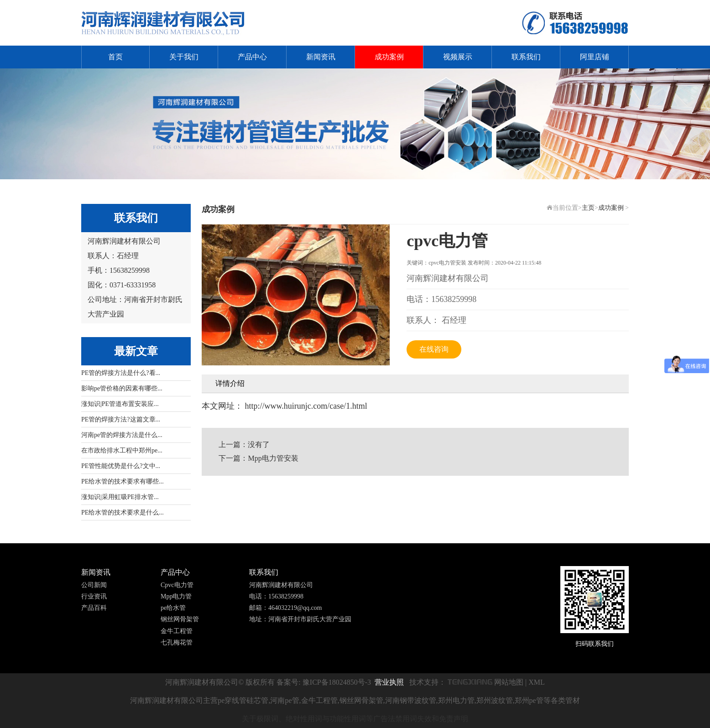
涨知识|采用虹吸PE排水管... (120, 497)
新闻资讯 (321, 57)
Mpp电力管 (176, 596)
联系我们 (526, 57)
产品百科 (94, 608)
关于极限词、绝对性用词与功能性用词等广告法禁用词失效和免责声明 (355, 719)
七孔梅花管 (177, 642)
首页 (115, 57)
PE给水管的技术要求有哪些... (123, 481)
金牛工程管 (177, 631)
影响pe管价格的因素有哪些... (122, 388)
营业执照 (389, 682)
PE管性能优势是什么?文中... (121, 466)
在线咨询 (434, 349)
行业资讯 (94, 596)
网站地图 (509, 682)
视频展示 (458, 57)
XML (537, 682)
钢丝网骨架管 (180, 619)
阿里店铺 (595, 57)
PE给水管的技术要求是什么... (123, 512)
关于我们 (184, 57)
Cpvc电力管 (177, 585)
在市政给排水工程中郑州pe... (122, 450)
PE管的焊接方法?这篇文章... (121, 419)
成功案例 (389, 57)
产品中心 (252, 57)
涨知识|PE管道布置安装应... (120, 404)
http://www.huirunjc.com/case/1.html (305, 406)
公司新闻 (94, 585)
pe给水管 (173, 608)
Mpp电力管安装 (273, 458)
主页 (588, 208)
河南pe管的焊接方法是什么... (122, 435)
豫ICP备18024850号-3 (337, 682)
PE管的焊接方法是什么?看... (121, 373)
